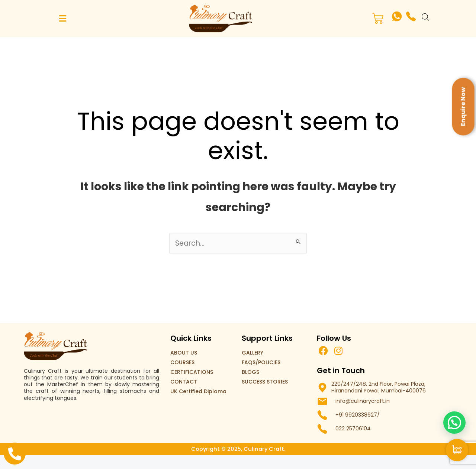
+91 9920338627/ (358, 415)
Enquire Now (463, 106)
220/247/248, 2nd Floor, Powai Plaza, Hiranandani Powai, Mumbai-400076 (379, 388)
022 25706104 (353, 429)
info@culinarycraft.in (363, 401)
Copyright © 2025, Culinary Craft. (238, 449)
